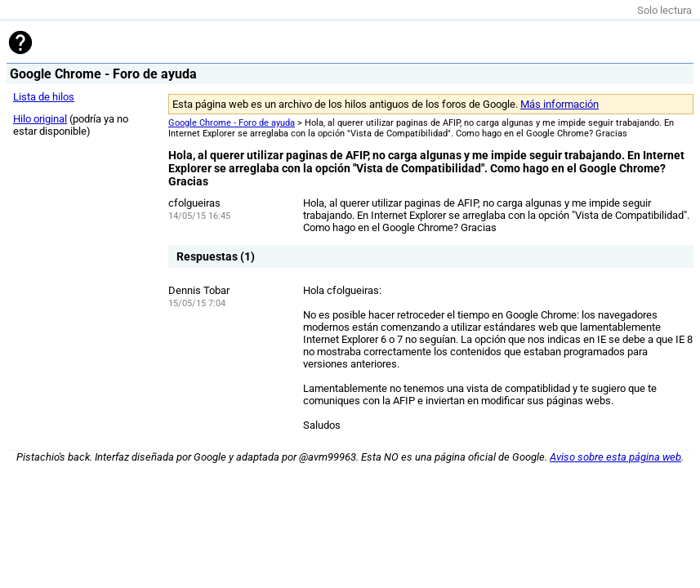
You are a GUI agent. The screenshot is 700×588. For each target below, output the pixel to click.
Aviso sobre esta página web (615, 457)
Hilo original (40, 119)
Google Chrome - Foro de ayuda (232, 123)
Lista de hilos (44, 97)
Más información (560, 104)
